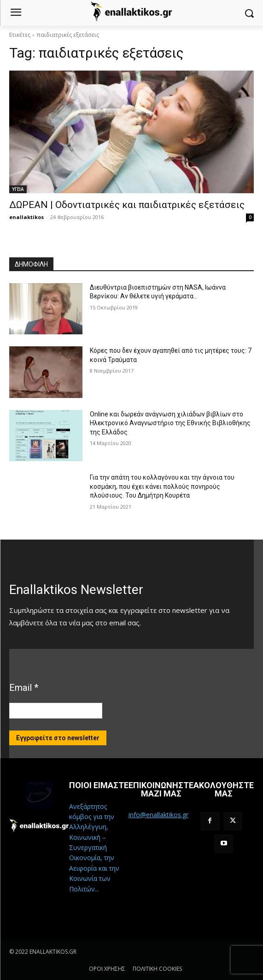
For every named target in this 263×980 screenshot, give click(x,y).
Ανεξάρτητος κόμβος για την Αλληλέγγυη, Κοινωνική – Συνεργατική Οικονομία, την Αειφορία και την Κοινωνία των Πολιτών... (94, 848)
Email (24, 688)
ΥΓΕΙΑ (18, 189)
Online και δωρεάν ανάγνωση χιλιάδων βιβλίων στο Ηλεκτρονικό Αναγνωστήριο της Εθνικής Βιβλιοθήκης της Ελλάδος (170, 423)
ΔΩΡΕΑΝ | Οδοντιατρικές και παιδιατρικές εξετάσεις (127, 205)
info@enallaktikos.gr (158, 815)
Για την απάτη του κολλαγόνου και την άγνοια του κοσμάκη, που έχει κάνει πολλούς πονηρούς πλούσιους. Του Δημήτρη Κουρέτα (162, 486)
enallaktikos (26, 217)
